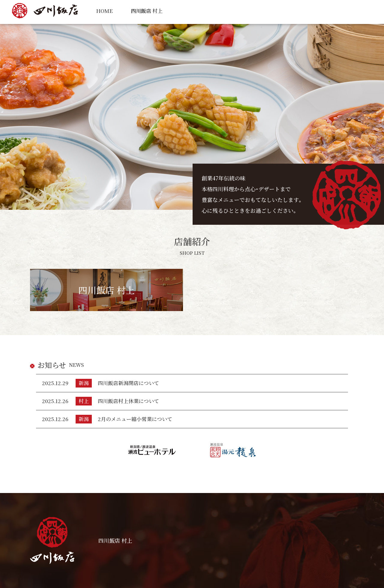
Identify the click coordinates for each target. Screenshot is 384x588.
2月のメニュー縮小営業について (135, 419)
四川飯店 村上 (106, 290)
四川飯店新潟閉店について (128, 383)
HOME (104, 11)
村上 (147, 11)
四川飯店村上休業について (128, 401)
